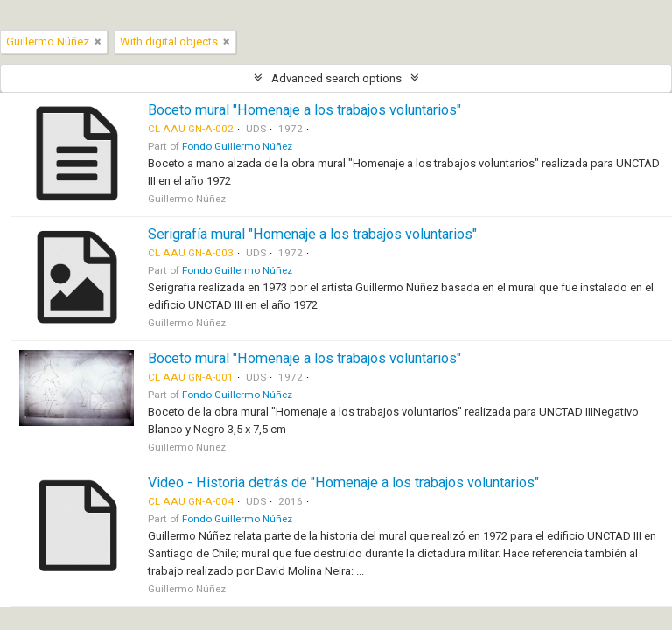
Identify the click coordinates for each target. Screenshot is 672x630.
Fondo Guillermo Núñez (237, 146)
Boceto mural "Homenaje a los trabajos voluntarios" (304, 110)
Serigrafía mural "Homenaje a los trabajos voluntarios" (312, 234)
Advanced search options (336, 78)
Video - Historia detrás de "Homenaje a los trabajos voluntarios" (343, 483)
